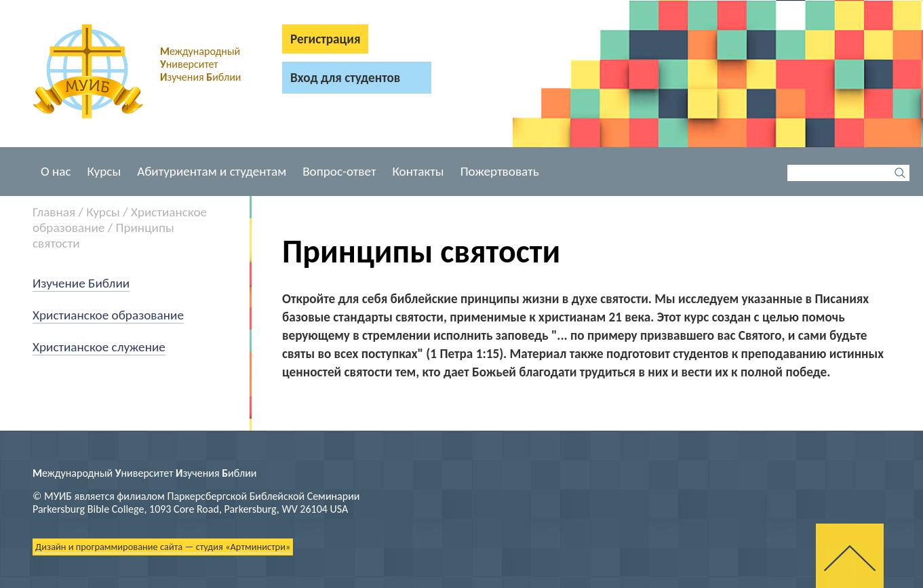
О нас (56, 171)
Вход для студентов (345, 78)
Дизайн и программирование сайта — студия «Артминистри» (163, 547)
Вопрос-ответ (339, 171)
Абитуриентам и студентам (212, 171)
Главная (54, 212)
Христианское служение (99, 347)
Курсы (104, 171)
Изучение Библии (81, 283)
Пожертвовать (500, 171)
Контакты (418, 171)
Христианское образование (108, 315)
